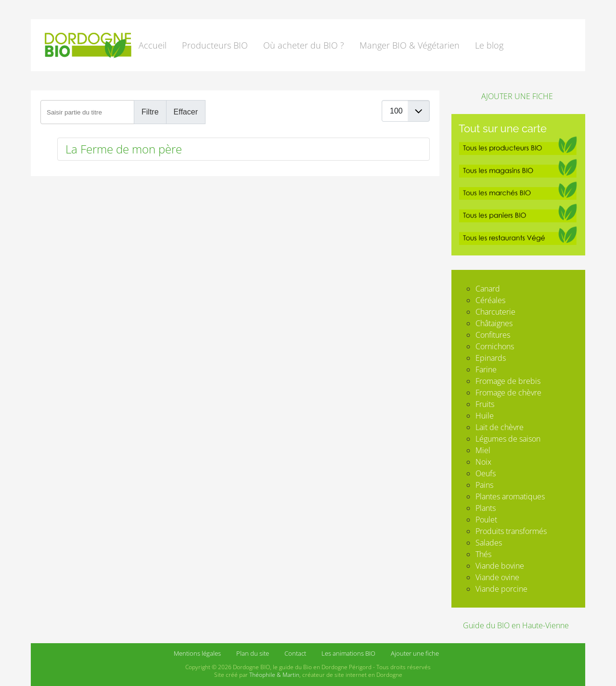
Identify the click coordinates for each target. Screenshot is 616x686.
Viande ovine (497, 577)
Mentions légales (197, 653)
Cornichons (495, 346)
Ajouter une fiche (415, 653)
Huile (485, 416)
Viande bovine (500, 566)
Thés (483, 554)
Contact (295, 653)
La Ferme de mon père (124, 149)
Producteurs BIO (215, 45)
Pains (484, 485)
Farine (486, 369)
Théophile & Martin (274, 675)
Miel (483, 450)
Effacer (186, 112)
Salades (489, 543)
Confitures (493, 335)
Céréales (490, 300)
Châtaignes (494, 323)
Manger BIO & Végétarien (410, 45)
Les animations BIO (348, 653)
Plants (486, 508)
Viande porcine (501, 589)
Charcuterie (495, 312)
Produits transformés (511, 531)
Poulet (486, 520)
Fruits (485, 404)
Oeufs (486, 473)
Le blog (489, 45)
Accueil (153, 45)
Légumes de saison (508, 439)
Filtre (150, 112)
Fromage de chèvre (508, 393)
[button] (306, 45)
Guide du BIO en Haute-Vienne (516, 625)
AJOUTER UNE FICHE (516, 96)
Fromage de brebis (508, 381)
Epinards (491, 358)
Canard (488, 289)
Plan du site (253, 653)
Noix (483, 462)
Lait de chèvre (500, 427)
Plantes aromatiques (510, 496)
